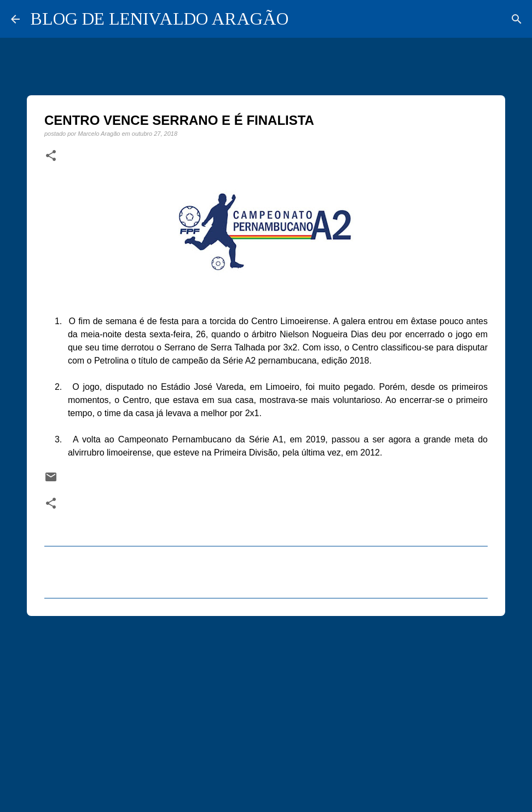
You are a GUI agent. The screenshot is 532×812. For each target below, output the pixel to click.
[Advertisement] (266, 709)
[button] (51, 156)
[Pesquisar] (517, 19)
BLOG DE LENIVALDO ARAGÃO (160, 19)
